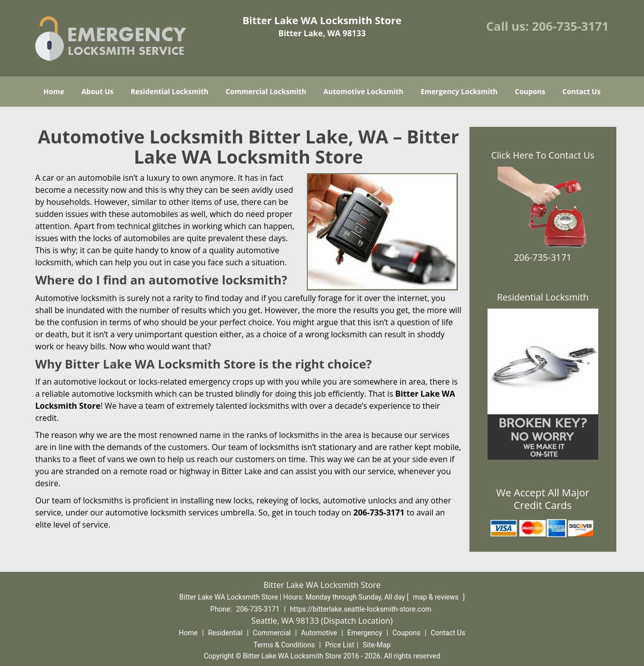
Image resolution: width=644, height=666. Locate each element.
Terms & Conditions (284, 645)
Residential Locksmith (170, 91)
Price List (340, 645)
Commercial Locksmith (266, 91)
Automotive (319, 633)
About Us (98, 91)
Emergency (365, 633)
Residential (225, 633)
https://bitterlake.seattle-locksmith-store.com (360, 609)
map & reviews (437, 597)
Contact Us (582, 91)
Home (54, 91)
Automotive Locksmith (364, 91)
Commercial (272, 633)
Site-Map (377, 645)
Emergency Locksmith (459, 91)
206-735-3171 (570, 26)
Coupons (530, 91)
